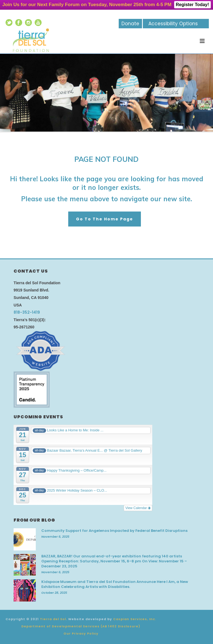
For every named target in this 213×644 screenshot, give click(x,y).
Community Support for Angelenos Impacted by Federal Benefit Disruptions (114, 531)
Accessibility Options (173, 24)
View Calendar (138, 508)
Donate (130, 24)
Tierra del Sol (53, 619)
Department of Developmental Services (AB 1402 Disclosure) (81, 626)
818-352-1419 (27, 312)
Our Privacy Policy (81, 633)
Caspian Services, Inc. (135, 619)
